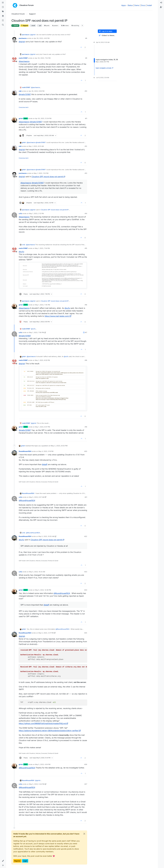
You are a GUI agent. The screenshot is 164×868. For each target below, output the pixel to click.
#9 (86, 58)
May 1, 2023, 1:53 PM (41, 173)
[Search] (3, 25)
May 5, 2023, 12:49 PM (43, 590)
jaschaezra (26, 35)
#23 (86, 572)
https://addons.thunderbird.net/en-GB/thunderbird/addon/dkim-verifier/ (50, 731)
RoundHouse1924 (25, 451)
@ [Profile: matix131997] (25, 94)
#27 (86, 784)
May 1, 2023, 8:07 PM (43, 427)
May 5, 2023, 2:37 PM (46, 633)
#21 (86, 497)
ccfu (20, 213)
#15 (86, 248)
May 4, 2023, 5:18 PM (46, 451)
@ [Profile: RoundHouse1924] (27, 500)
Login (25, 861)
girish (21, 118)
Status (130, 5)
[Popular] (3, 16)
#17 (86, 332)
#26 (86, 764)
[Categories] (3, 3)
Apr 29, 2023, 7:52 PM (43, 58)
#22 (86, 536)
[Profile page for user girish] (14, 120)
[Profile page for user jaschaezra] (14, 40)
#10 (86, 91)
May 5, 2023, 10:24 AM (37, 572)
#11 (86, 118)
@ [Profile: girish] (33, 35)
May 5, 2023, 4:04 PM (43, 764)
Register (17, 861)
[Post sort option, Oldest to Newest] (107, 36)
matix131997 (23, 58)
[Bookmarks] (3, 20)
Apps (124, 5)
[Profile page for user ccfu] (14, 215)
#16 (86, 305)
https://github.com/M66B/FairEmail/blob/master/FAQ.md (43, 723)
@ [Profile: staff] (45, 464)
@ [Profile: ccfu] (21, 252)
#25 (86, 633)
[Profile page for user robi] (14, 93)
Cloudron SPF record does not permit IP (48, 177)
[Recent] (3, 7)
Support (24, 26)
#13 (86, 173)
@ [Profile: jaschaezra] (24, 61)
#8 (86, 38)
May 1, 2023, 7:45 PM (43, 305)
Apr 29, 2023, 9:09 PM (37, 91)
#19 (86, 427)
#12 (86, 146)
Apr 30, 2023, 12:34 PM (43, 118)
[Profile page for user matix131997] (14, 60)
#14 (86, 213)
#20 (86, 451)
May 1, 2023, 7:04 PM (42, 248)
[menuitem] (161, 3)
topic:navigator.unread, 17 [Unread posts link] (104, 67)
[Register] (161, 7)
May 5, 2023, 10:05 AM (46, 536)
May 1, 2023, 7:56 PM (37, 332)
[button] (3, 861)
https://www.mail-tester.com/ (58, 316)
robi (20, 91)
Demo (137, 5)
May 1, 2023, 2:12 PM (36, 213)
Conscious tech (24, 107)
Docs (143, 5)
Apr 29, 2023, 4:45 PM (42, 38)
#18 (86, 360)
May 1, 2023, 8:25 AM (36, 146)
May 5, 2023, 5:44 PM (37, 784)
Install (149, 5)
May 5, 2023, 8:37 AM (37, 497)
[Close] (84, 834)
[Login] (161, 3)
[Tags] (3, 12)
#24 (86, 590)
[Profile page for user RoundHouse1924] (14, 453)
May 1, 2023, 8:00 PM (42, 360)
